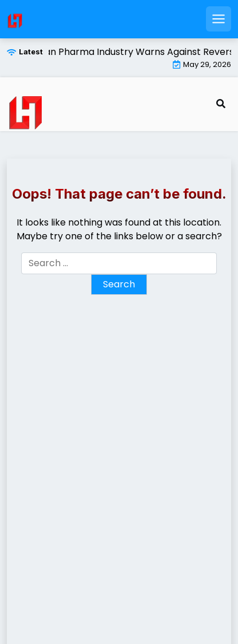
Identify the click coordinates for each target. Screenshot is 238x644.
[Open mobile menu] (219, 19)
